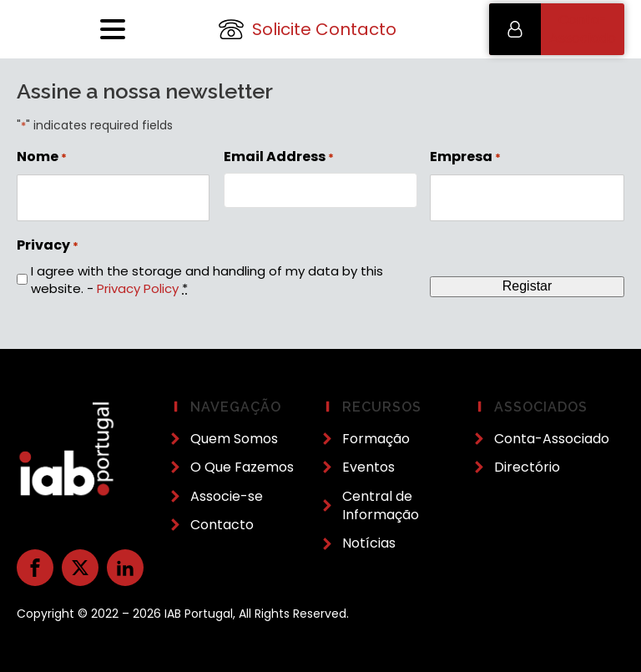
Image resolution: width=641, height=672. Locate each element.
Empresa (465, 157)
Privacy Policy (138, 288)
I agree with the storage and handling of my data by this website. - (207, 280)
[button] (557, 29)
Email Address (279, 157)
